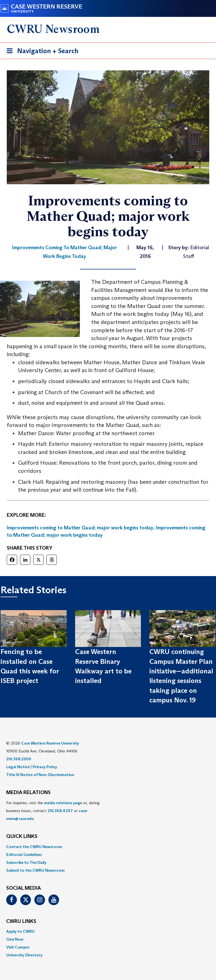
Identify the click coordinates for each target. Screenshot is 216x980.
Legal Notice (18, 767)
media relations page (63, 803)
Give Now (15, 939)
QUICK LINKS (22, 837)
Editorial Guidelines (24, 855)
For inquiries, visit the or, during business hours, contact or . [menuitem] (53, 811)
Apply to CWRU (20, 931)
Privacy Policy (45, 767)
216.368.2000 (19, 759)
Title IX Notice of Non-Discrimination (40, 775)
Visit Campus (18, 947)
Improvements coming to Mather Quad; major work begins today (80, 528)
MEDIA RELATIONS (28, 793)
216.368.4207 (60, 811)
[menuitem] (108, 847)
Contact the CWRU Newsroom (34, 847)
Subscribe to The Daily (26, 862)
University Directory (24, 955)
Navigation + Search (41, 52)
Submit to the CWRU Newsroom (35, 870)
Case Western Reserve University (50, 743)
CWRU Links (21, 921)
